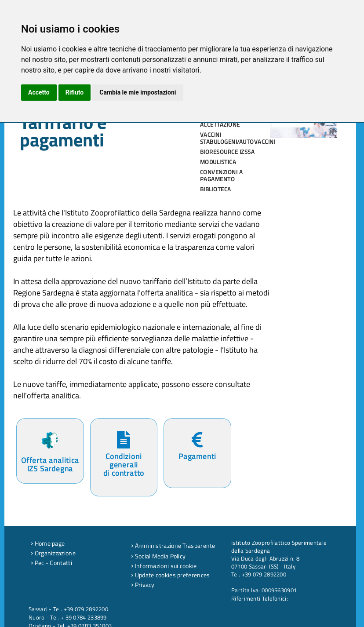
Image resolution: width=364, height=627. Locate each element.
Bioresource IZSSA (227, 152)
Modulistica (218, 162)
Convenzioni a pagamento (222, 175)
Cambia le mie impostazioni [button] (138, 92)
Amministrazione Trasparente (173, 546)
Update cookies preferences (170, 575)
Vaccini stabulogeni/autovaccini (232, 138)
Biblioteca (216, 189)
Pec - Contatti (51, 563)
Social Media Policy (158, 556)
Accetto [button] (39, 92)
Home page (48, 543)
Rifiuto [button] (75, 92)
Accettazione (220, 124)
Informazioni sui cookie (164, 566)
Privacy (143, 585)
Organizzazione (53, 553)
